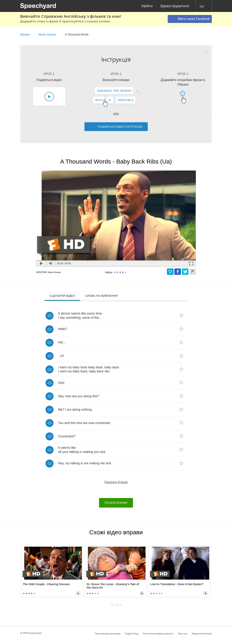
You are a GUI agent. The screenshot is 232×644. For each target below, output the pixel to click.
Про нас (183, 634)
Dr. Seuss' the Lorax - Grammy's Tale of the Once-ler (113, 586)
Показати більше (116, 482)
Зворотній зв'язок (202, 634)
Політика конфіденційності (158, 634)
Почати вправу (116, 503)
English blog (132, 634)
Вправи (25, 35)
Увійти (147, 6)
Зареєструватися (175, 6)
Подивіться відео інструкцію (120, 127)
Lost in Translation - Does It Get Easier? (177, 584)
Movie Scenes (47, 35)
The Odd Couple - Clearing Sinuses (46, 584)
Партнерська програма (108, 634)
